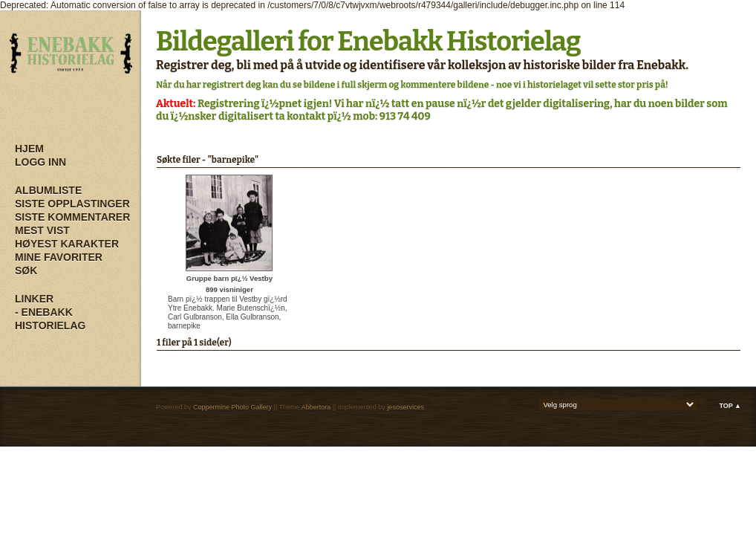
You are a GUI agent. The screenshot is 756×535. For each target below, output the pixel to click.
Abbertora (316, 407)
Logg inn (40, 162)
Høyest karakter (67, 244)
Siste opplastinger (72, 204)
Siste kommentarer (72, 217)
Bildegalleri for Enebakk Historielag (368, 42)
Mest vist (42, 230)
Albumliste (48, 190)
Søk (26, 270)
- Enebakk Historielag (50, 319)
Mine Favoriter (59, 257)
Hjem (29, 149)
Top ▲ (730, 406)
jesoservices (405, 407)
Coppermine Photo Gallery (232, 407)
